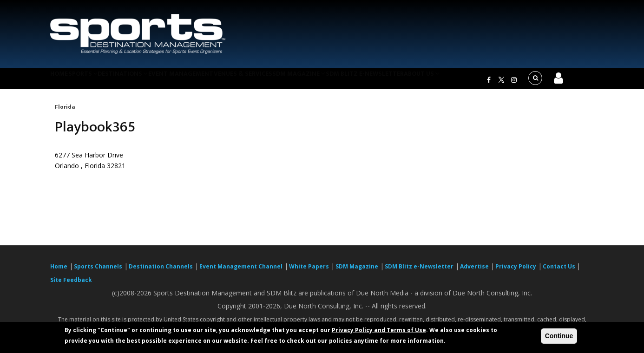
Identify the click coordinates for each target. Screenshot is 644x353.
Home (63, 81)
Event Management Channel (241, 272)
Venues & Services (273, 81)
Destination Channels (161, 272)
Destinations (142, 81)
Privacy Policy (516, 272)
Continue (559, 336)
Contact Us (560, 272)
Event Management (205, 81)
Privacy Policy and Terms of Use (379, 330)
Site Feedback (71, 285)
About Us (468, 81)
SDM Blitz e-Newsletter (405, 81)
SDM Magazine (335, 81)
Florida (65, 112)
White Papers (309, 272)
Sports (95, 81)
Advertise (474, 272)
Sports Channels (98, 272)
